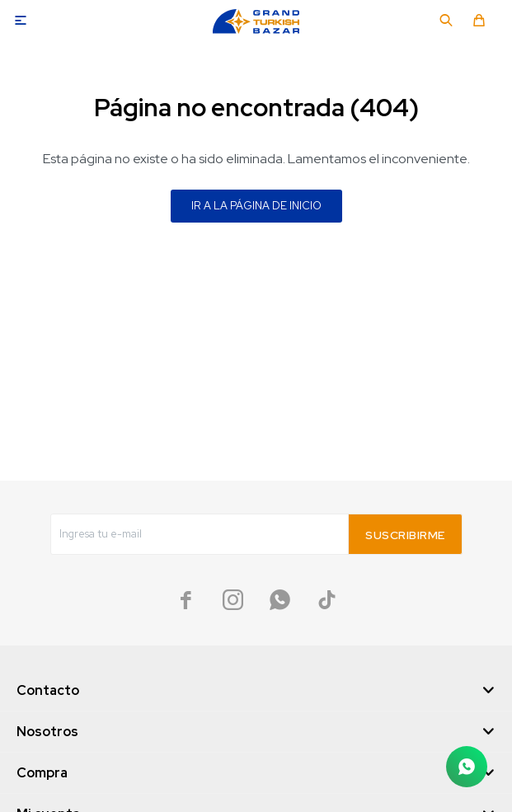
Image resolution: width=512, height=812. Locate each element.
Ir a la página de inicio (256, 206)
